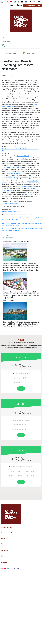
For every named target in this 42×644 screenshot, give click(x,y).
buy (21, 388)
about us (33, 2)
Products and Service (33, 5)
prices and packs (6, 527)
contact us (4, 551)
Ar (21, 5)
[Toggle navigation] (2, 2)
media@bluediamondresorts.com (11, 212)
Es (20, 5)
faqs (39, 2)
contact (11, 5)
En (18, 5)
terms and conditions (8, 533)
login (3, 556)
